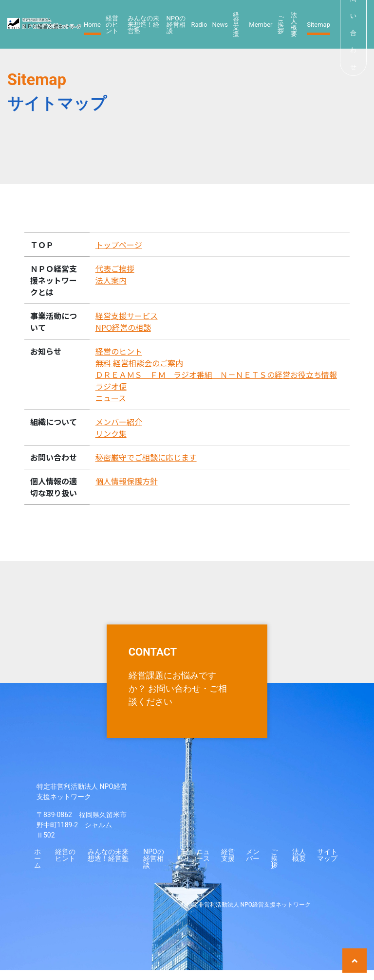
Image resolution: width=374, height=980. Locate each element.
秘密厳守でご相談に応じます (146, 457)
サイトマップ (327, 865)
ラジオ (183, 868)
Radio (199, 25)
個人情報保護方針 (127, 481)
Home (92, 25)
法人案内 (111, 280)
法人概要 (294, 24)
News (220, 25)
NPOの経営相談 (176, 25)
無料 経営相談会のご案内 (139, 363)
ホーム (37, 868)
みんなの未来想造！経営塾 (143, 25)
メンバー (253, 865)
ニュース (111, 398)
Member (261, 25)
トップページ (119, 245)
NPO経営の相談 (123, 327)
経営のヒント (112, 25)
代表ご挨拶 (115, 268)
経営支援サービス (127, 316)
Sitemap (318, 25)
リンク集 (111, 433)
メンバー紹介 (119, 422)
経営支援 (236, 24)
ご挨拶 (281, 25)
